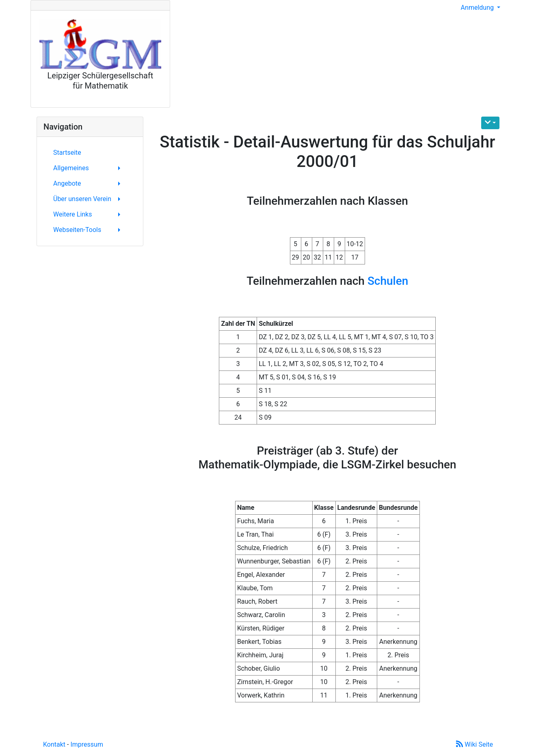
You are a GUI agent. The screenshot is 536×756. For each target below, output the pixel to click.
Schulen (388, 281)
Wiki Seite (474, 744)
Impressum (87, 744)
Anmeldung (478, 8)
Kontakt (54, 744)
